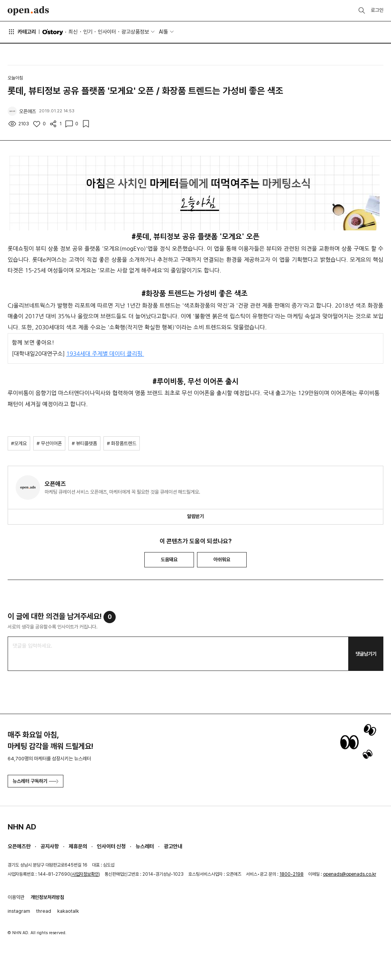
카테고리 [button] (22, 32)
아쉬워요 (222, 560)
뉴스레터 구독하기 (36, 781)
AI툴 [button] (163, 32)
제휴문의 (78, 846)
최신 (73, 32)
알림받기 (195, 516)
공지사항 (50, 846)
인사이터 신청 (111, 846)
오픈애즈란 (19, 846)
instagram (19, 911)
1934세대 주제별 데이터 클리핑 (105, 354)
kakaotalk (68, 911)
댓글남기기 (366, 654)
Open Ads (28, 11)
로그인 (377, 10)
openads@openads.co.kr (350, 874)
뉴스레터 (145, 846)
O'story (53, 32)
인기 (88, 32)
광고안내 (173, 846)
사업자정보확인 (85, 874)
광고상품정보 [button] (135, 32)
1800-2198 (292, 874)
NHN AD (22, 827)
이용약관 (16, 897)
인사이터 (107, 32)
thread (44, 911)
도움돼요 (169, 560)
